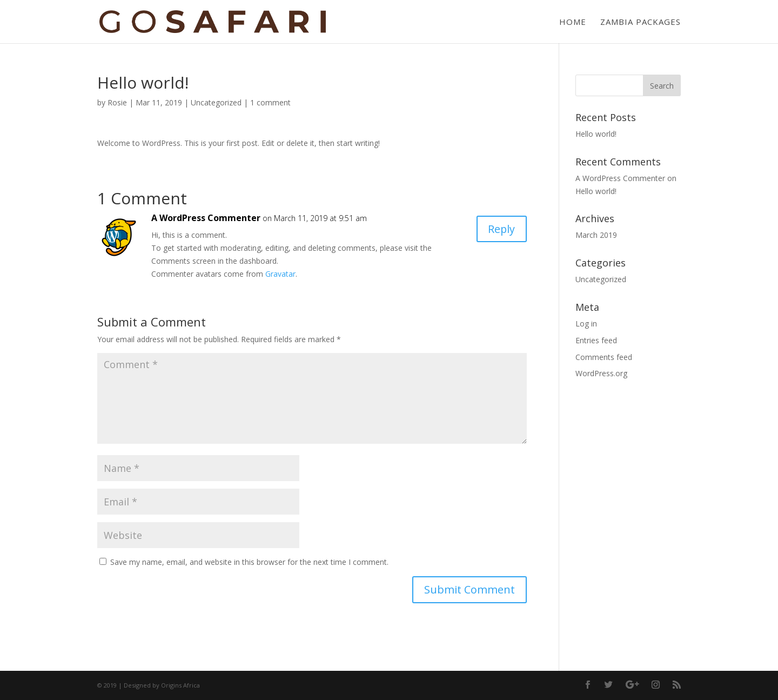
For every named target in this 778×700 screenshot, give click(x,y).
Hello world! (596, 134)
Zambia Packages (640, 22)
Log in (586, 324)
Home (573, 22)
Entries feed (596, 340)
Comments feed (604, 357)
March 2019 (596, 235)
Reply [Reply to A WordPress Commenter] (501, 229)
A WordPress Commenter (206, 218)
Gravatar (280, 274)
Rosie (117, 102)
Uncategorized (216, 102)
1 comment (270, 102)
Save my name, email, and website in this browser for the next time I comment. (249, 562)
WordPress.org (601, 373)
